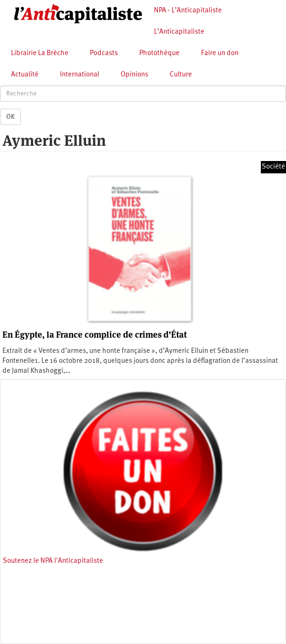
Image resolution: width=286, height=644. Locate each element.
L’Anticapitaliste (179, 32)
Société (273, 167)
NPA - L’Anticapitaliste (188, 11)
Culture (181, 75)
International (80, 75)
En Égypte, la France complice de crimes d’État (95, 335)
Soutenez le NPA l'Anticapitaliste (53, 561)
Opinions (134, 75)
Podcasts (104, 53)
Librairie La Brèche (40, 53)
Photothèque (159, 53)
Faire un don (220, 53)
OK (10, 117)
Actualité (25, 75)
